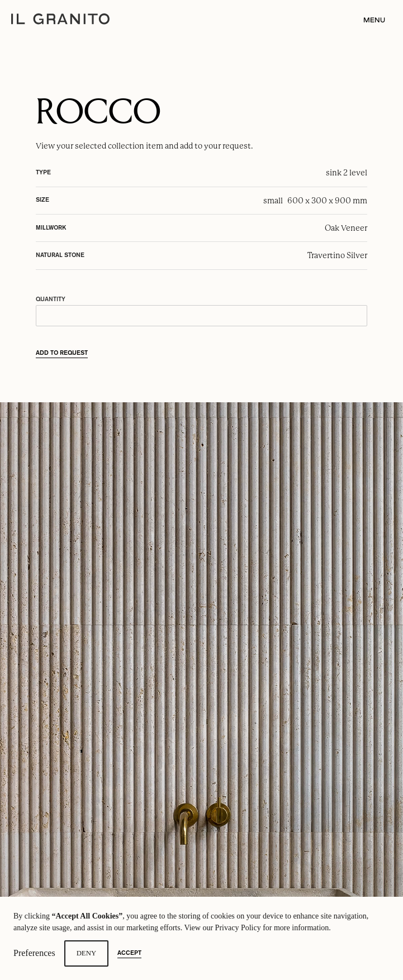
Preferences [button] (34, 953)
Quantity (51, 299)
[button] (371, 20)
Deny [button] (87, 953)
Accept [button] (129, 953)
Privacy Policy (238, 928)
